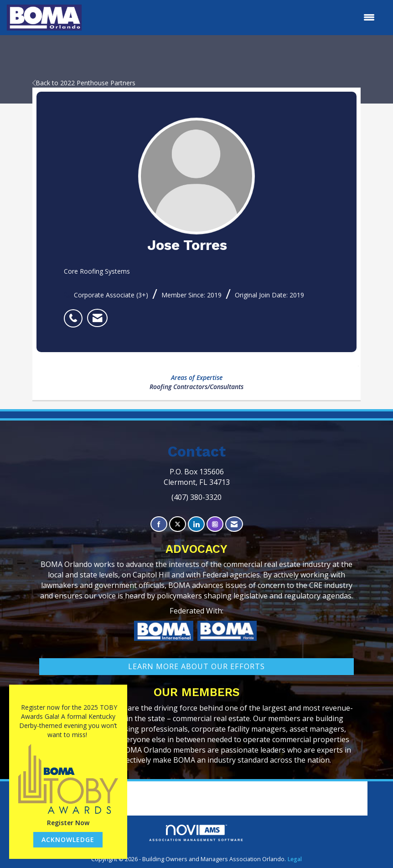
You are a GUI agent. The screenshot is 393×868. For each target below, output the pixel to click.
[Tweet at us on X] (178, 524)
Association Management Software (196, 833)
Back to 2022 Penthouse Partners (84, 83)
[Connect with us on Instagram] (215, 524)
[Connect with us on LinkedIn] (196, 524)
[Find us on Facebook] (159, 524)
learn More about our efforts (196, 666)
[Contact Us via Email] (234, 524)
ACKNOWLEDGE (68, 839)
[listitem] (75, 313)
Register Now (68, 823)
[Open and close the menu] (233, 17)
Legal (295, 859)
